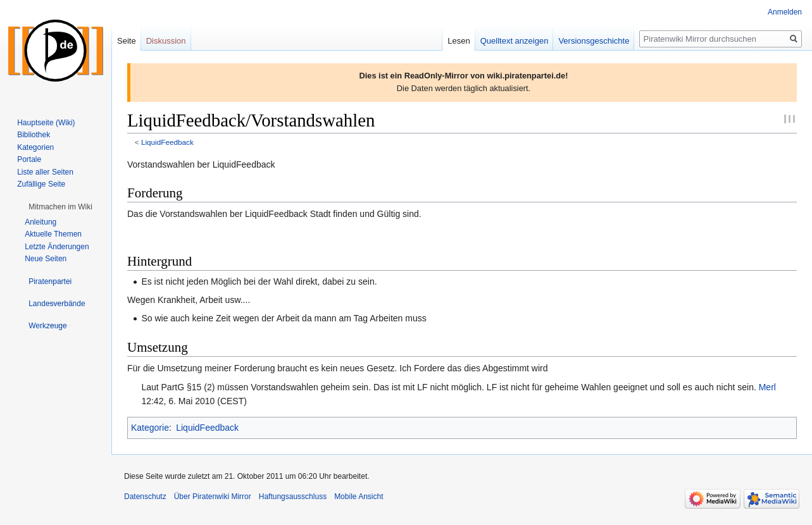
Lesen (459, 41)
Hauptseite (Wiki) (46, 123)
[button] (60, 207)
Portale (29, 159)
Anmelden (785, 12)
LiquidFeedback (167, 142)
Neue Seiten (46, 259)
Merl (767, 387)
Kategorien (35, 147)
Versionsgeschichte (594, 41)
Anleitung (41, 222)
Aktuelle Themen (53, 234)
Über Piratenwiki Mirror (213, 497)
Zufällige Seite (41, 184)
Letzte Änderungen (57, 247)
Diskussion (166, 41)
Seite (127, 41)
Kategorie (150, 428)
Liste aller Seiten (45, 172)
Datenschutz (145, 497)
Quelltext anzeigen (515, 41)
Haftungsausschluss (293, 497)
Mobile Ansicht (359, 497)
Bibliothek (34, 135)
